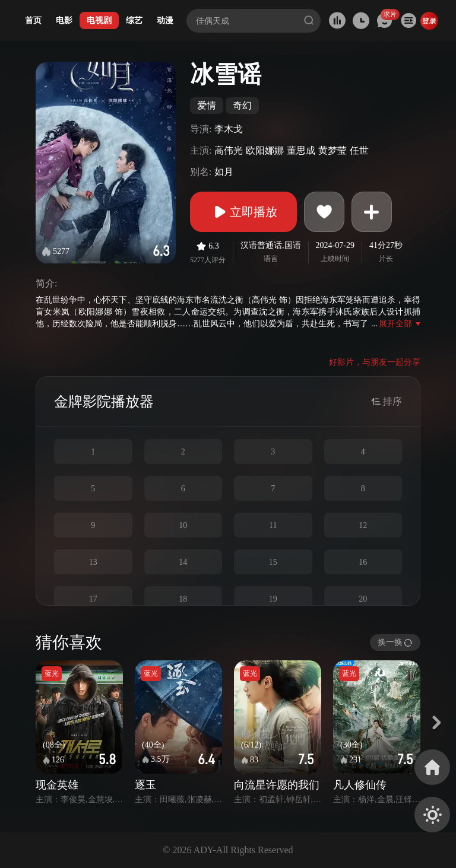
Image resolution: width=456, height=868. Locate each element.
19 (273, 599)
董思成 (301, 150)
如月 (224, 172)
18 (183, 599)
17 (93, 599)
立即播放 (243, 212)
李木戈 (229, 129)
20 (363, 599)
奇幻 (242, 105)
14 (183, 562)
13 (93, 562)
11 (273, 525)
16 (363, 562)
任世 (359, 150)
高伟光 (229, 150)
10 (183, 525)
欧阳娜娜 (265, 150)
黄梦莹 (332, 150)
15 (273, 562)
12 (363, 525)
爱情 (207, 105)
